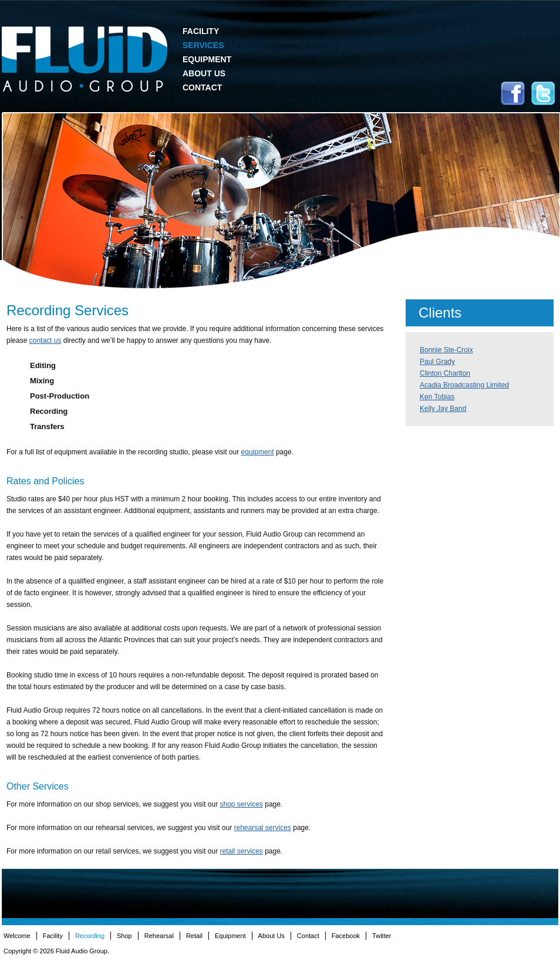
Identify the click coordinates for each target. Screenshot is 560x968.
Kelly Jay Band (443, 409)
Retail (194, 936)
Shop (124, 936)
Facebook (512, 93)
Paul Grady (437, 362)
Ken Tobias (437, 397)
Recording (90, 936)
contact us (45, 340)
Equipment (207, 59)
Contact (202, 87)
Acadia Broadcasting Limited (464, 385)
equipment (258, 452)
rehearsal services (263, 828)
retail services (241, 851)
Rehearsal (159, 936)
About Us (204, 73)
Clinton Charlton (445, 373)
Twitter (543, 93)
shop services (242, 804)
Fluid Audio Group (85, 59)
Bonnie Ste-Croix (446, 350)
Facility (201, 31)
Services (203, 45)
